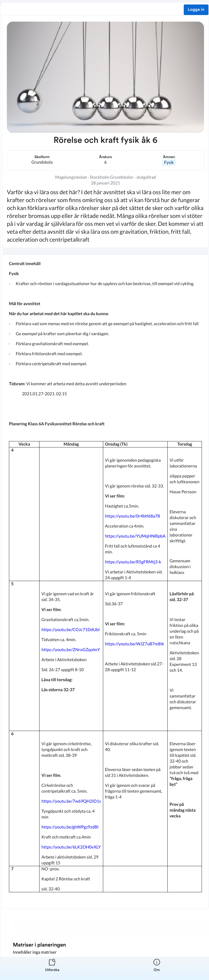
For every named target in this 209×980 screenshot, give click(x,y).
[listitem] (52, 968)
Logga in (196, 10)
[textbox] (105, 582)
